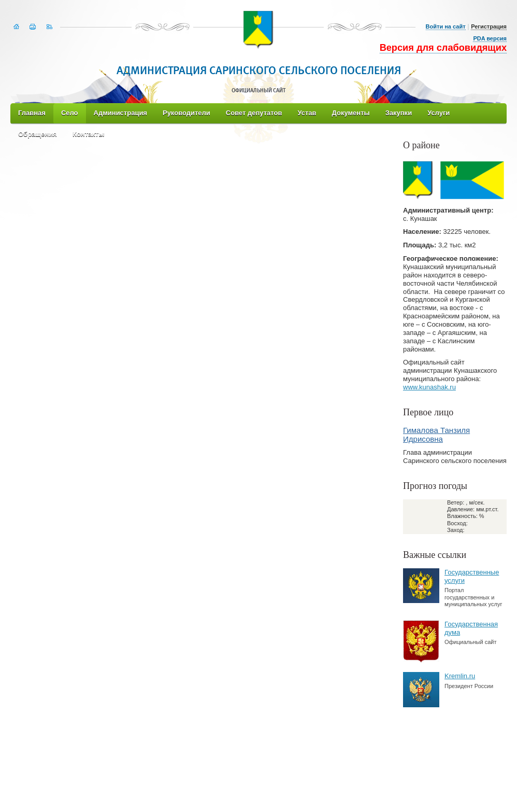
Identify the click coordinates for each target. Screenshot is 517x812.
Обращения (38, 134)
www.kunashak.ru (429, 387)
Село (70, 113)
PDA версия (490, 38)
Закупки (399, 113)
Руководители (186, 113)
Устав (307, 113)
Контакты (88, 134)
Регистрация (489, 26)
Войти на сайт (446, 26)
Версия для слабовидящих (443, 48)
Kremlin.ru (460, 676)
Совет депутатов (254, 113)
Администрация (120, 113)
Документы (351, 113)
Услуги (439, 113)
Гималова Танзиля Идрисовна (436, 435)
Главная (32, 113)
